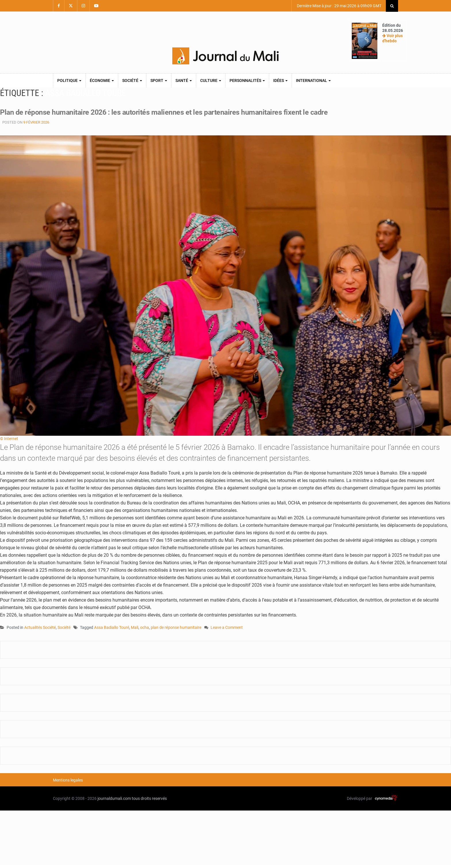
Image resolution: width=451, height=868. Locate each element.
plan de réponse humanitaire (176, 627)
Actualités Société (40, 627)
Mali (135, 627)
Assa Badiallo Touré (112, 627)
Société (132, 80)
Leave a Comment (227, 628)
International (313, 80)
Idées (280, 80)
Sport (159, 80)
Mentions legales (68, 780)
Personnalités (247, 80)
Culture (211, 80)
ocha (145, 627)
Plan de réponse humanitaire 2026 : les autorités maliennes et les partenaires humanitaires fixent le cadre (170, 112)
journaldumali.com (114, 798)
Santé (184, 80)
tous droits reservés (149, 798)
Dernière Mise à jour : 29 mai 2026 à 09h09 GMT (339, 6)
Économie (102, 80)
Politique (69, 80)
